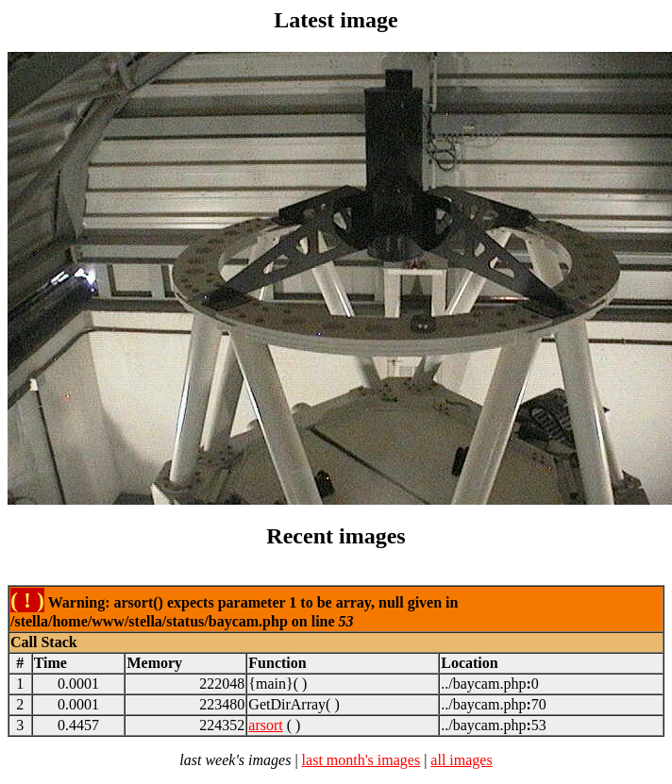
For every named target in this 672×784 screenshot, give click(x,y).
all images (461, 760)
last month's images (361, 760)
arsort (265, 725)
